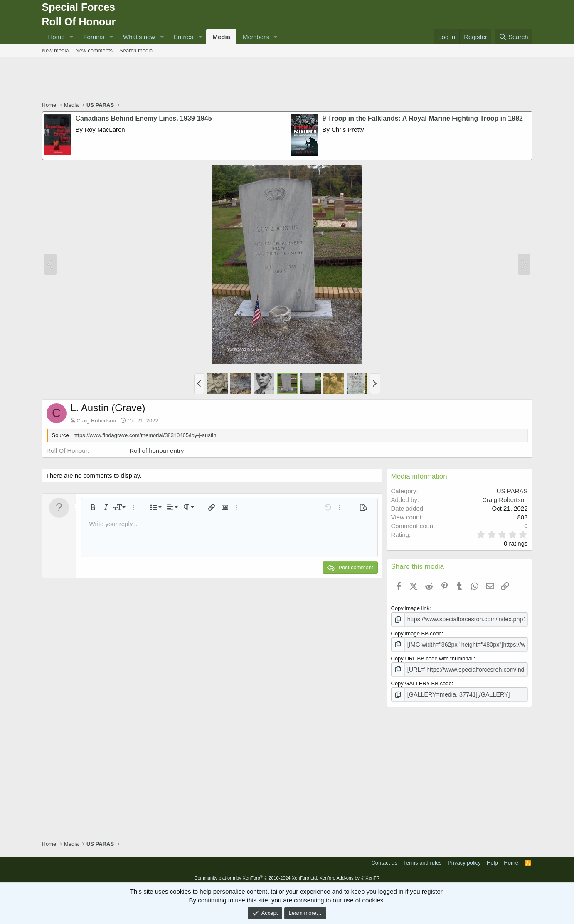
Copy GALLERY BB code (421, 681)
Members (256, 37)
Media (221, 37)
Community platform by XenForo (256, 875)
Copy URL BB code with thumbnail (432, 657)
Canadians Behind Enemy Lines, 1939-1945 (144, 118)
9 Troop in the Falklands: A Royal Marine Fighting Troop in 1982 (423, 118)
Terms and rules (422, 859)
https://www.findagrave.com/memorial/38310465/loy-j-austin (145, 435)
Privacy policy (464, 859)
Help (492, 859)
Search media (136, 51)
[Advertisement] (287, 80)
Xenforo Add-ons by (349, 875)
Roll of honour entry (157, 451)
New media (55, 51)
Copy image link (410, 608)
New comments (94, 51)
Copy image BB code (416, 633)
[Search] (514, 37)
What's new (139, 37)
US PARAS (512, 491)
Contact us (384, 859)
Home (57, 37)
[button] (71, 37)
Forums (94, 37)
